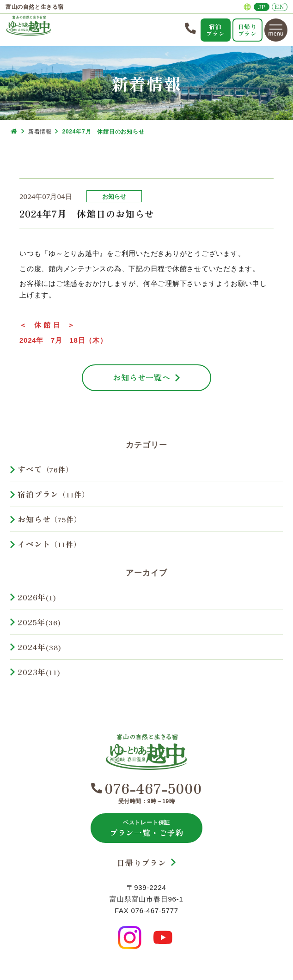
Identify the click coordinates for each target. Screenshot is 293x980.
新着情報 (40, 131)
